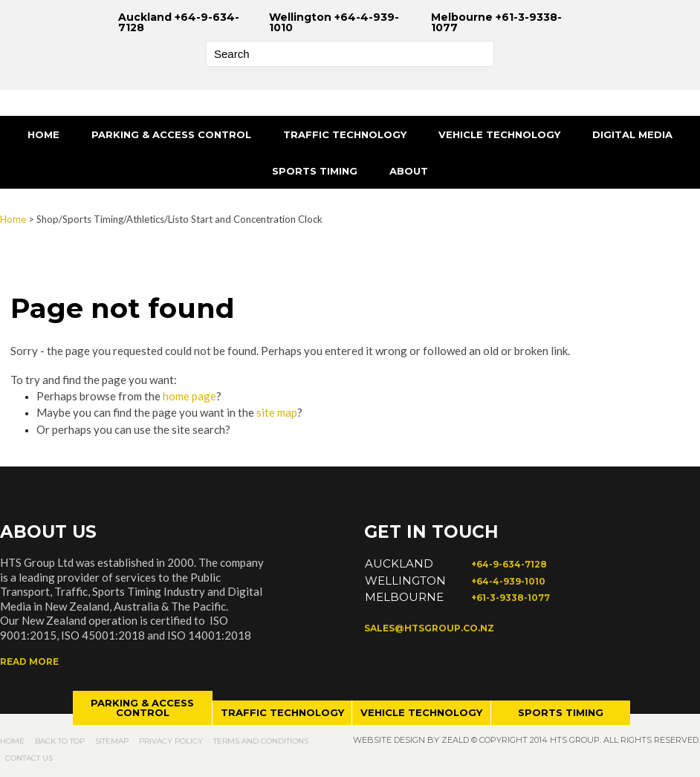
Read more (29, 661)
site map (277, 412)
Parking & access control (142, 708)
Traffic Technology (345, 134)
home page (189, 396)
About (409, 171)
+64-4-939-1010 (508, 581)
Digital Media (632, 134)
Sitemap (112, 741)
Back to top (60, 741)
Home (43, 134)
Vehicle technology (421, 712)
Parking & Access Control (171, 134)
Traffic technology (282, 712)
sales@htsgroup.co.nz (429, 628)
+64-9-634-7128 (509, 564)
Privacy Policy (171, 741)
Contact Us (29, 758)
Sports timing (561, 712)
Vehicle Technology (499, 134)
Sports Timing (315, 171)
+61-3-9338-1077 (511, 598)
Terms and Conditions (261, 741)
